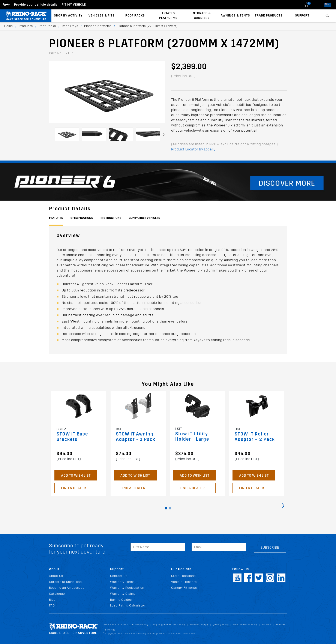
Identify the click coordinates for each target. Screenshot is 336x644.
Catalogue (57, 594)
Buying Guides (121, 600)
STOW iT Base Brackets (72, 437)
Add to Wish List (76, 475)
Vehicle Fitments (184, 582)
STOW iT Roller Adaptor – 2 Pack (255, 437)
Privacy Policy (140, 625)
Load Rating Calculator (128, 606)
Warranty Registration (127, 588)
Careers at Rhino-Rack (66, 582)
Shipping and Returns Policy (169, 625)
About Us (56, 576)
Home (9, 26)
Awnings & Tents (235, 16)
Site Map (110, 630)
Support (302, 16)
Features (56, 218)
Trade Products (269, 16)
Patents (267, 625)
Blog (52, 600)
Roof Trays (70, 26)
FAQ (52, 606)
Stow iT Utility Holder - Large (192, 437)
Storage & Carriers (202, 16)
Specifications (82, 218)
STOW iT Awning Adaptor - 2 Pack (136, 437)
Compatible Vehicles (145, 218)
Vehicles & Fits (102, 16)
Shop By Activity (68, 16)
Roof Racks (135, 16)
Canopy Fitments (184, 588)
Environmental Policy (245, 625)
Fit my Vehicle (74, 5)
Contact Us (119, 576)
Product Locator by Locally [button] (193, 149)
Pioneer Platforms (98, 26)
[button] (166, 508)
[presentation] (164, 135)
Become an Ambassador (67, 588)
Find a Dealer (73, 488)
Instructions (111, 218)
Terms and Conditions (115, 625)
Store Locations (183, 576)
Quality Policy (221, 625)
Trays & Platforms (168, 16)
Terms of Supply (199, 625)
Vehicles (280, 625)
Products (26, 26)
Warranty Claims (123, 594)
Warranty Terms (122, 582)
